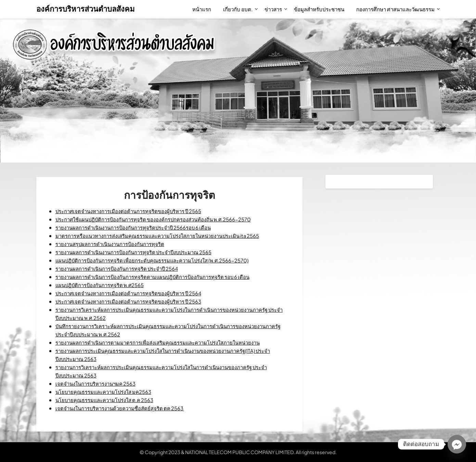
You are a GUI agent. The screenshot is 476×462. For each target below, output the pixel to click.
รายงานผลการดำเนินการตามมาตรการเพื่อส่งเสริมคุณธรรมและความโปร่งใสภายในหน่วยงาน (168, 342)
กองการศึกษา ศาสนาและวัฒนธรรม (395, 9)
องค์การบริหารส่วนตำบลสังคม (86, 9)
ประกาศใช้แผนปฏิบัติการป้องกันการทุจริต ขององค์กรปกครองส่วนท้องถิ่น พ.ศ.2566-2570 (164, 219)
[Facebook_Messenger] (457, 444)
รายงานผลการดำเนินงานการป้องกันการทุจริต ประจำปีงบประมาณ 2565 (141, 252)
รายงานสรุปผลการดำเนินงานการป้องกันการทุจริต (115, 244)
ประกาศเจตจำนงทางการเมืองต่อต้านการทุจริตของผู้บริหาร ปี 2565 (135, 211)
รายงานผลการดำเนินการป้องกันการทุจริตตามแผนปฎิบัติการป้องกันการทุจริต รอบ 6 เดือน (162, 277)
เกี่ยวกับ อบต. (238, 9)
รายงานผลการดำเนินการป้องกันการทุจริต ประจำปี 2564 (123, 268)
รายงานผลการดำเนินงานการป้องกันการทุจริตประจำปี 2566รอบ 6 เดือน (141, 227)
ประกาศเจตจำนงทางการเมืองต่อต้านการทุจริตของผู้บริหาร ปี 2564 (135, 293)
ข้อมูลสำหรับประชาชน (319, 9)
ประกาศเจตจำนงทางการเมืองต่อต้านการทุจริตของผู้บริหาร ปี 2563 (135, 301)
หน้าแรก (202, 9)
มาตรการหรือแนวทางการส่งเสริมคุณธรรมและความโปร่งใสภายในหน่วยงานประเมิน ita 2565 (168, 236)
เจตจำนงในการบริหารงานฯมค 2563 (100, 383)
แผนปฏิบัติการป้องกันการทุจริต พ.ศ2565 (104, 285)
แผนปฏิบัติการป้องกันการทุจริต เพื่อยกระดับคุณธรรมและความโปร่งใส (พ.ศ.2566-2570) (162, 260)
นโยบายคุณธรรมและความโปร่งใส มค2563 (108, 392)
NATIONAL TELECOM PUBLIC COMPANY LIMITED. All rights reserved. (261, 452)
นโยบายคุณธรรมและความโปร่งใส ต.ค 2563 (110, 400)
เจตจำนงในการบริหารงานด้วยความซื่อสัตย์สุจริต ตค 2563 (126, 408)
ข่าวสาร (273, 9)
